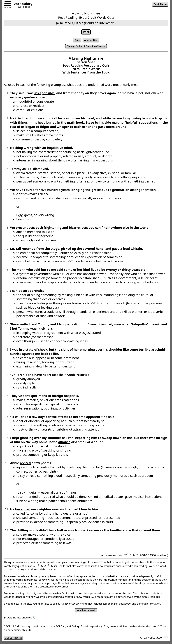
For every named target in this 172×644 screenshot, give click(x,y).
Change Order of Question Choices (86, 48)
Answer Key (91, 41)
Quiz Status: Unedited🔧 (21, 620)
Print (86, 32)
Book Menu (159, 5)
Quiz (76, 41)
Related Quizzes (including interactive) (88, 23)
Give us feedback (15, 640)
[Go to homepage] (22, 4)
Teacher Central (86, 612)
